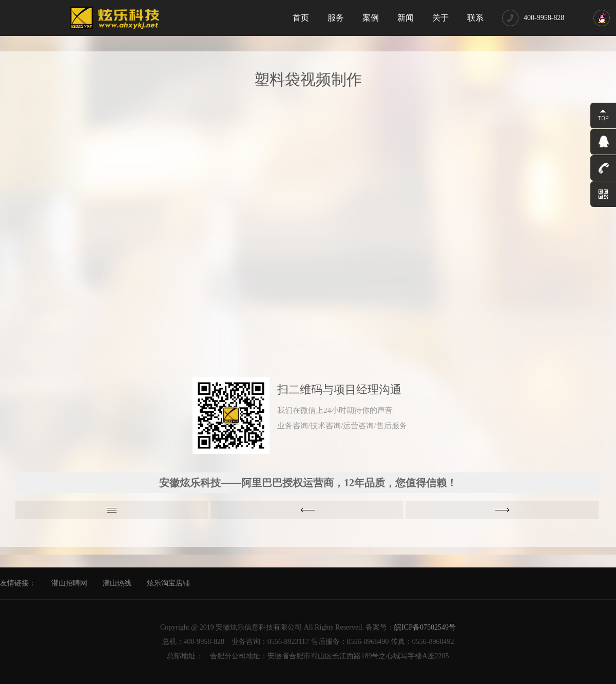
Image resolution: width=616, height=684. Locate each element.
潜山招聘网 (69, 583)
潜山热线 (117, 583)
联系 (475, 18)
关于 (440, 18)
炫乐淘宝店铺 (168, 583)
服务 (336, 18)
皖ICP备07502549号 (425, 627)
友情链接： (18, 583)
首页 (301, 18)
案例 (371, 18)
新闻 (406, 18)
